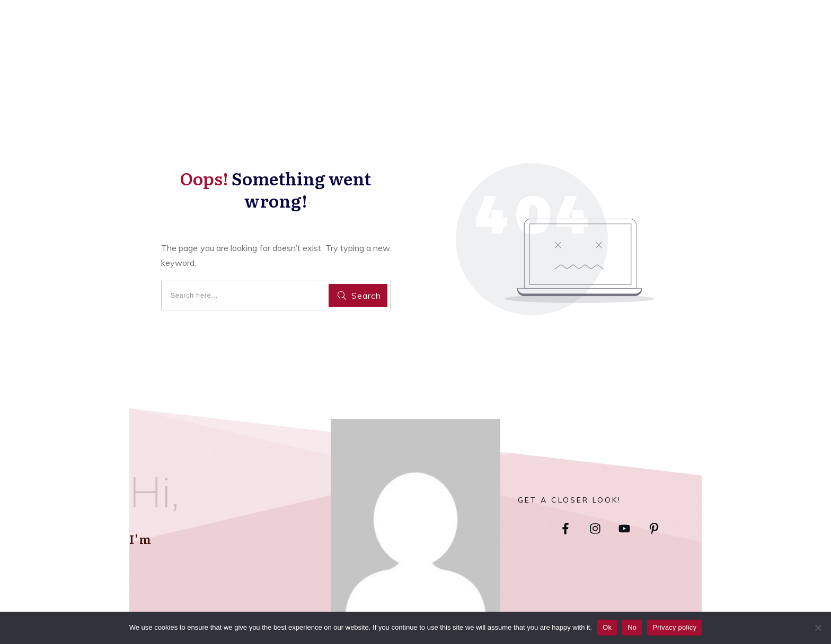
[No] (818, 628)
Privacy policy (674, 627)
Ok (607, 627)
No (632, 627)
